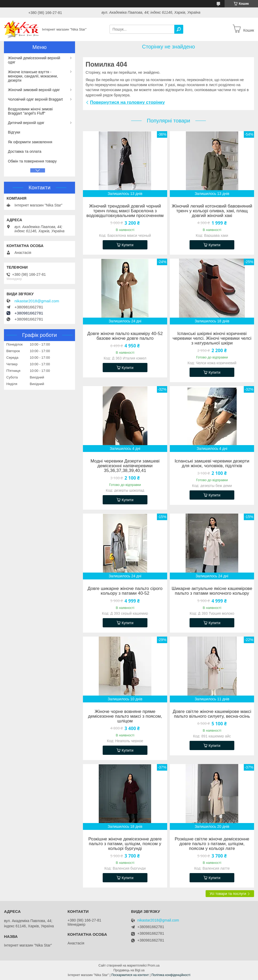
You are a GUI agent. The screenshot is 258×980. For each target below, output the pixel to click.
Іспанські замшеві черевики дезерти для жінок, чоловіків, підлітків (212, 464)
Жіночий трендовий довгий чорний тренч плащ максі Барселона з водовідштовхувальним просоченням (125, 211)
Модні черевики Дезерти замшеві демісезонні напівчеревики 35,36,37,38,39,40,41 (125, 466)
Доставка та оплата (25, 151)
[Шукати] (179, 29)
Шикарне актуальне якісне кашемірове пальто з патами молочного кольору (212, 591)
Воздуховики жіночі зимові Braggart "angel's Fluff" (30, 111)
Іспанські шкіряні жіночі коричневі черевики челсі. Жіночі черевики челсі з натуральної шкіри (212, 338)
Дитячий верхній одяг (26, 123)
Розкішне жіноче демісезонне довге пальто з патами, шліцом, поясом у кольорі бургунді (125, 844)
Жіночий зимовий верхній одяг (34, 90)
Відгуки (14, 132)
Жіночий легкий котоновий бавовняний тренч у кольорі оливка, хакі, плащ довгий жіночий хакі (212, 211)
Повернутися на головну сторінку (127, 102)
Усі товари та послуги (228, 894)
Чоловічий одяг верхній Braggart (35, 99)
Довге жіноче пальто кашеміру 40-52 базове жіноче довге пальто (125, 336)
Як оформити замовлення (30, 142)
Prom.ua (154, 966)
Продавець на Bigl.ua (129, 970)
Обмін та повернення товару (32, 161)
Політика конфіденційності (171, 975)
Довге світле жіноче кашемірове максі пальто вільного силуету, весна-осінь (212, 714)
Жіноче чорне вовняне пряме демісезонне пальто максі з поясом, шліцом (125, 716)
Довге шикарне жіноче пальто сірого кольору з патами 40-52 (125, 591)
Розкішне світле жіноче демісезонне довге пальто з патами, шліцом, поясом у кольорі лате (212, 844)
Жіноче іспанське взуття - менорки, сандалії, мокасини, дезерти (33, 76)
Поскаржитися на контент (130, 975)
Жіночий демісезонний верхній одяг (34, 60)
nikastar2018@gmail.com (37, 301)
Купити (128, 245)
